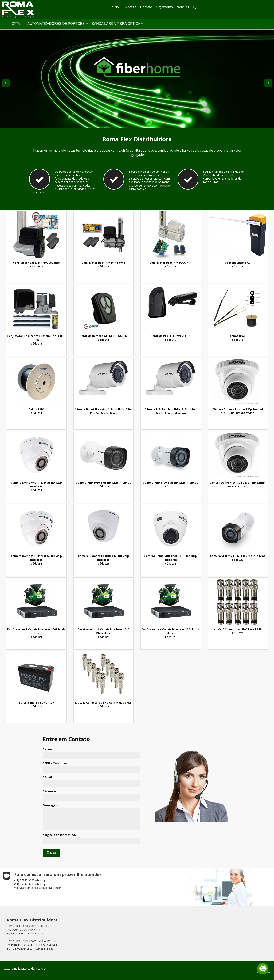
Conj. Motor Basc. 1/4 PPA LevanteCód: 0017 (36, 265)
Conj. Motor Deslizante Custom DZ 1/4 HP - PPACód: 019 (36, 340)
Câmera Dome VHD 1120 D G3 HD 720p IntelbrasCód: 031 (36, 486)
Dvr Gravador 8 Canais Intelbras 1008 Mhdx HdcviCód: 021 (36, 633)
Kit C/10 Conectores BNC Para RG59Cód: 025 (238, 631)
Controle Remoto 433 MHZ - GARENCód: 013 (103, 338)
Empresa (129, 7)
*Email (47, 777)
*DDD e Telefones (55, 763)
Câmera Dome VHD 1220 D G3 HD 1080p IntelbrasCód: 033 (170, 560)
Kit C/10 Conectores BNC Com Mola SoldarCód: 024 (103, 704)
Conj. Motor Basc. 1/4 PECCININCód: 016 (170, 265)
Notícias (183, 7)
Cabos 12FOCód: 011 (36, 411)
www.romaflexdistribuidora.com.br (25, 969)
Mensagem (51, 805)
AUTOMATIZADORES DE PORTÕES (58, 24)
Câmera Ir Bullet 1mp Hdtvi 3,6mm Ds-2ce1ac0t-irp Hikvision (171, 411)
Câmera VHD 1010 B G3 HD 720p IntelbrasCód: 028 (104, 484)
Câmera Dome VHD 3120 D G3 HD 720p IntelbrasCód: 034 (36, 560)
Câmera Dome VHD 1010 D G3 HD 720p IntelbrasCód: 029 (104, 560)
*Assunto (49, 791)
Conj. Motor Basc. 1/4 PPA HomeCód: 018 (103, 265)
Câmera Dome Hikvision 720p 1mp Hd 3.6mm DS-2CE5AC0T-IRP (238, 411)
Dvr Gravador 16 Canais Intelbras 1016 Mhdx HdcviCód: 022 (103, 633)
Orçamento (164, 7)
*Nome (48, 749)
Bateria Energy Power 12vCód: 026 (36, 704)
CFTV (18, 24)
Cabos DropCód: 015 (238, 338)
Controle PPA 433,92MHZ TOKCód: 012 (170, 338)
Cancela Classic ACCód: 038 (238, 265)
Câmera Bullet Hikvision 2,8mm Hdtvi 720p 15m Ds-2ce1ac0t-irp (104, 411)
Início (115, 7)
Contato (146, 7)
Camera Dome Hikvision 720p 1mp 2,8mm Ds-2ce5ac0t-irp (238, 484)
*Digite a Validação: (59, 835)
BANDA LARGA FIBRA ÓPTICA (117, 24)
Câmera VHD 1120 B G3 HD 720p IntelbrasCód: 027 (238, 558)
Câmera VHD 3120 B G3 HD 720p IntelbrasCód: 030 (170, 484)
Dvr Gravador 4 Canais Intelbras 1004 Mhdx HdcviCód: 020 (170, 633)
